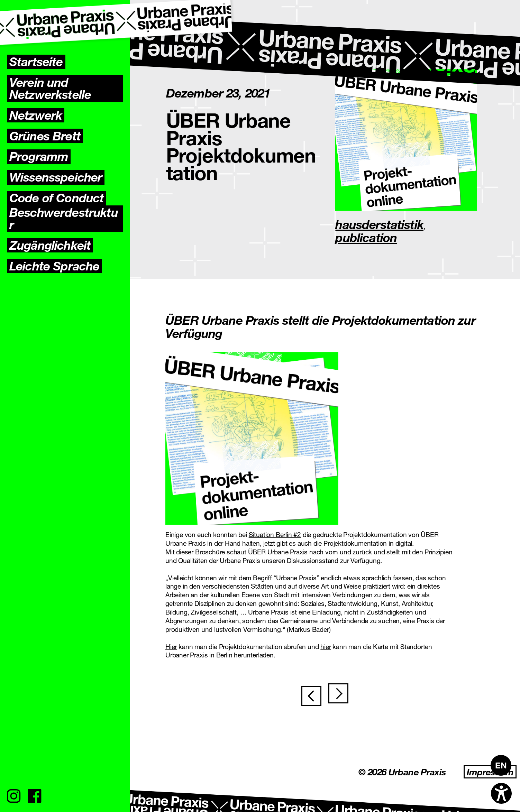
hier (326, 647)
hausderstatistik (379, 224)
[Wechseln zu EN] (501, 765)
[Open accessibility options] (501, 793)
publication (366, 237)
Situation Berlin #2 (275, 534)
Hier (171, 647)
